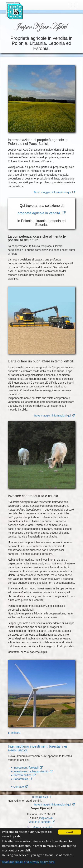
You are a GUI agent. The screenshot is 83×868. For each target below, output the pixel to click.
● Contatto (20, 787)
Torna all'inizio (41, 797)
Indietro (14, 733)
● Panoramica (22, 779)
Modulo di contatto (41, 822)
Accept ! (70, 833)
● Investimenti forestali (27, 768)
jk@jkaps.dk (46, 818)
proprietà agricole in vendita (41, 213)
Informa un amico (42, 828)
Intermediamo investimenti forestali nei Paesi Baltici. (37, 748)
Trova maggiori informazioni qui (54, 192)
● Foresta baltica (23, 775)
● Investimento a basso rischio (32, 771)
